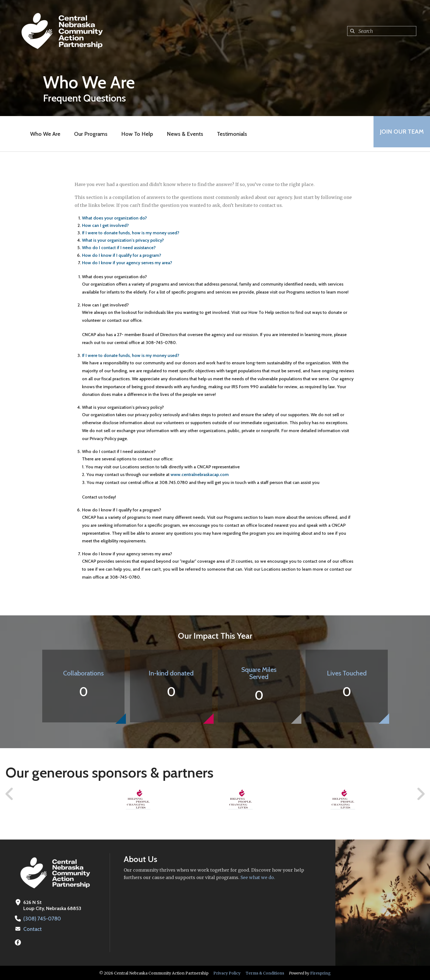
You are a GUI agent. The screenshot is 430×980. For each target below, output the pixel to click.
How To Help (135, 134)
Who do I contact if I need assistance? (119, 248)
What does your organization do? (114, 218)
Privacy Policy (227, 973)
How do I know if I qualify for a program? (122, 255)
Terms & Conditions (265, 973)
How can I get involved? (105, 225)
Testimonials (230, 134)
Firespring (320, 973)
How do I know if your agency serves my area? (127, 263)
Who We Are (44, 134)
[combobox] (382, 31)
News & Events (183, 134)
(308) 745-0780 (41, 919)
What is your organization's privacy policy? (123, 240)
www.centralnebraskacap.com (200, 474)
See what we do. (257, 877)
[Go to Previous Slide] (10, 794)
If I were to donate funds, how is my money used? (131, 233)
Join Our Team (400, 134)
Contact (32, 929)
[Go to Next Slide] (421, 794)
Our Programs (89, 134)
